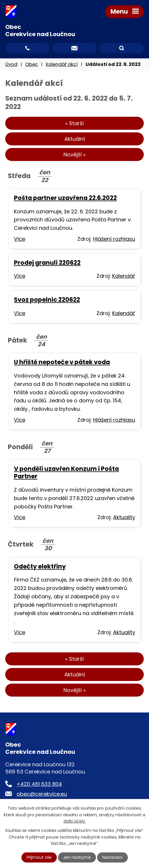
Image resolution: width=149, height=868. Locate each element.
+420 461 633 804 (39, 784)
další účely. (75, 821)
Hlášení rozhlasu (114, 239)
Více (20, 239)
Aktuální (75, 139)
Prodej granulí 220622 (47, 263)
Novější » (74, 154)
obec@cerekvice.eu (42, 794)
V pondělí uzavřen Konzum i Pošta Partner (66, 472)
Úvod (11, 64)
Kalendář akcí (62, 64)
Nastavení (112, 857)
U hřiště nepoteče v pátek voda (62, 362)
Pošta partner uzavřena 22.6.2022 (65, 198)
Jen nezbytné (77, 857)
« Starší (74, 123)
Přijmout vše (39, 857)
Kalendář (124, 276)
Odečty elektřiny (40, 566)
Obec (32, 64)
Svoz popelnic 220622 (47, 300)
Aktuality (124, 517)
